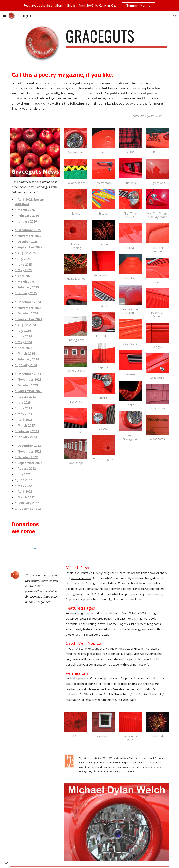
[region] (89, 5)
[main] (117, 37)
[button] (4, 16)
